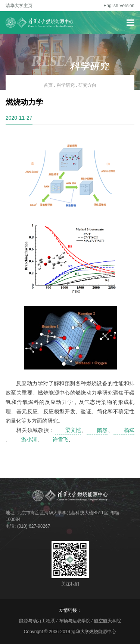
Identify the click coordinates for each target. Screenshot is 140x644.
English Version (119, 6)
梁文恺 (73, 430)
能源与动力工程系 (37, 621)
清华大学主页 (19, 6)
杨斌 (129, 430)
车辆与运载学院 (75, 621)
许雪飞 (60, 439)
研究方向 (87, 85)
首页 (48, 85)
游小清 (29, 439)
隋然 (102, 430)
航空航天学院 (108, 621)
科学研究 (66, 85)
